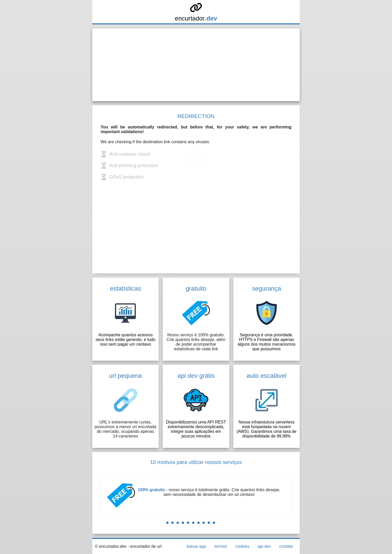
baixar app (196, 546)
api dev (264, 546)
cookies (242, 546)
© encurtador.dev (111, 546)
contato (286, 546)
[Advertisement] (196, 65)
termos (221, 546)
